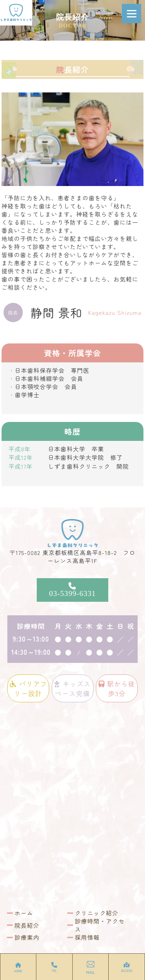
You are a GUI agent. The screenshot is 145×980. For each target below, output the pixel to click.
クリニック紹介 (97, 913)
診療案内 (27, 937)
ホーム (24, 913)
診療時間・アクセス (100, 925)
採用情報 (87, 937)
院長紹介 (27, 925)
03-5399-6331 (73, 590)
